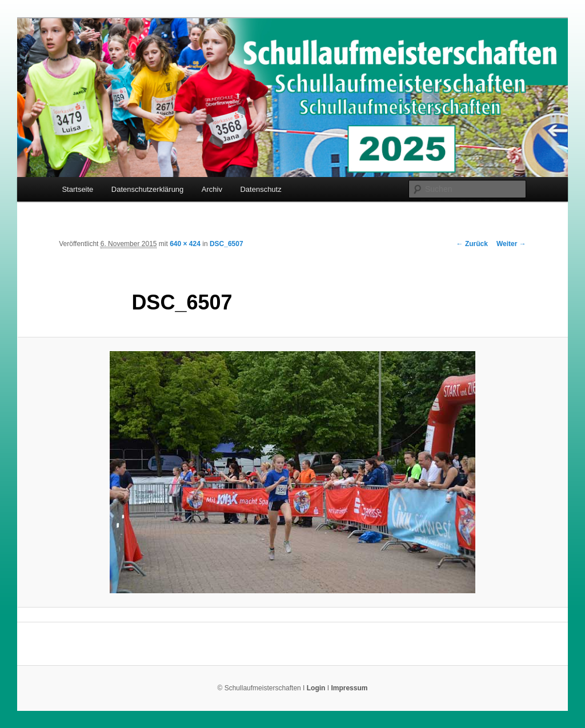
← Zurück (472, 244)
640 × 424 (185, 244)
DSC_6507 (227, 244)
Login (316, 688)
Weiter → (511, 244)
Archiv (212, 189)
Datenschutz (261, 189)
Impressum (349, 688)
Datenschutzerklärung (147, 189)
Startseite (77, 189)
